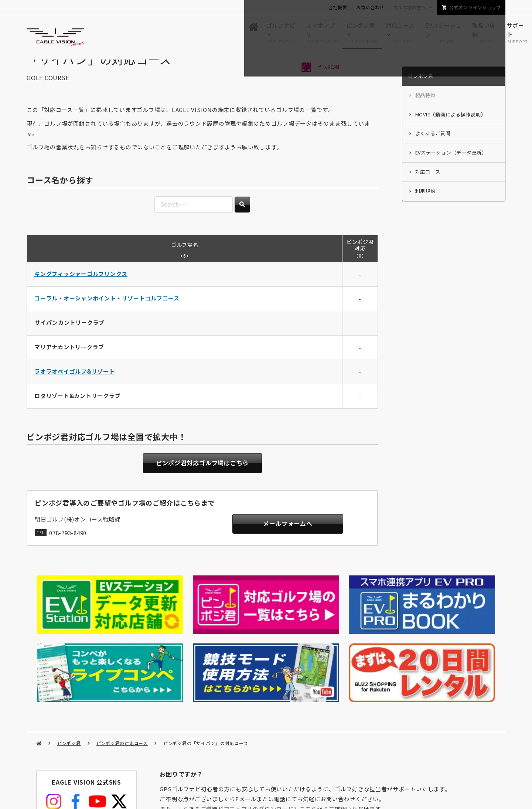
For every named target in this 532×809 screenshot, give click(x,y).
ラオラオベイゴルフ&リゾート (75, 386)
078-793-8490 (68, 549)
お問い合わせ (370, 7)
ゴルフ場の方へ (410, 7)
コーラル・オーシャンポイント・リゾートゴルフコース (107, 313)
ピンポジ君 (69, 661)
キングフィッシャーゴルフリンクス (81, 288)
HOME (39, 662)
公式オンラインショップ (475, 7)
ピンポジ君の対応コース (122, 661)
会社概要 (338, 7)
